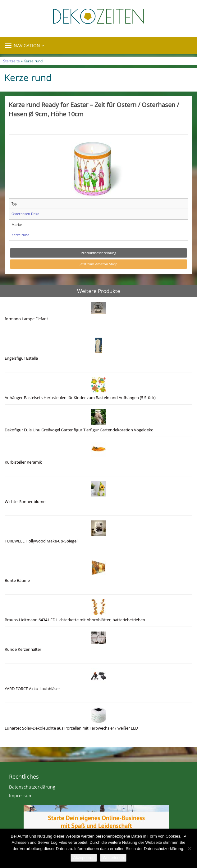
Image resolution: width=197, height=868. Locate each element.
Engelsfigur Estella (21, 358)
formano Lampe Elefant (26, 319)
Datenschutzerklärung (32, 787)
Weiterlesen (113, 858)
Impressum (21, 796)
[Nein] (189, 848)
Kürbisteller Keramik (23, 462)
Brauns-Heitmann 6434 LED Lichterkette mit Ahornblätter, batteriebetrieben (75, 620)
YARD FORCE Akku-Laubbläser (32, 689)
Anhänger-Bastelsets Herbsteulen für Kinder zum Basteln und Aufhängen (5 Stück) (80, 398)
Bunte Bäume (17, 580)
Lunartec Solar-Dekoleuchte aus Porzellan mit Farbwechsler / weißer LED (71, 728)
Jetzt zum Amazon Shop (98, 264)
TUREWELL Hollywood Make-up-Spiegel (41, 541)
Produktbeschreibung (98, 253)
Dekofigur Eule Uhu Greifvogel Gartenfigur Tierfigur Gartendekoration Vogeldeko (79, 430)
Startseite (11, 61)
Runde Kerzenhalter (23, 649)
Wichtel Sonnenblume (25, 502)
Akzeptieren (84, 858)
